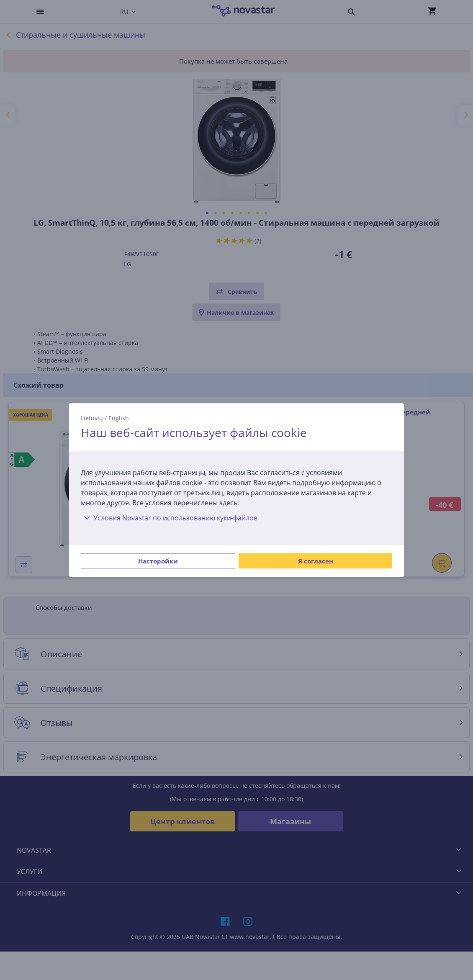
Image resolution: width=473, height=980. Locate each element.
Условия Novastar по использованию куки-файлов (169, 518)
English (119, 418)
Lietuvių (92, 418)
